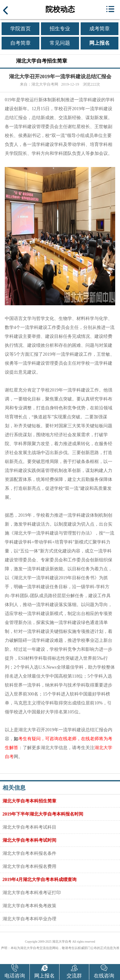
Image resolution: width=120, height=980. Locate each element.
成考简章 (100, 29)
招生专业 (60, 29)
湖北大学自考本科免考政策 (29, 906)
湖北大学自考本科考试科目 (29, 827)
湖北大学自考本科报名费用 (29, 866)
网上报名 (100, 43)
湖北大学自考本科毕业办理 (29, 919)
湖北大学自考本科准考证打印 (32, 893)
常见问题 (60, 43)
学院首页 (20, 29)
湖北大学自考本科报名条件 (29, 853)
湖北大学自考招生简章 (42, 61)
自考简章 (20, 43)
